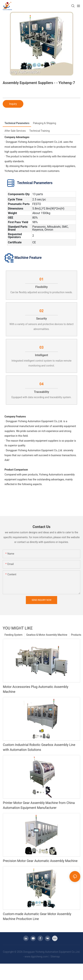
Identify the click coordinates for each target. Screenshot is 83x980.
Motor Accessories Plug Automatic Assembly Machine (36, 689)
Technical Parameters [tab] (17, 123)
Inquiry (13, 104)
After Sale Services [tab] (15, 131)
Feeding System (13, 635)
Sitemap (55, 957)
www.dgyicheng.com (36, 957)
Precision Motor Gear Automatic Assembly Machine (40, 861)
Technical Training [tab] (40, 131)
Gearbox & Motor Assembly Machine (47, 635)
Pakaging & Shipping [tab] (44, 123)
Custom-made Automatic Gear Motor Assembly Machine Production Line (37, 916)
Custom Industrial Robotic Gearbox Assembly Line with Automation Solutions (39, 747)
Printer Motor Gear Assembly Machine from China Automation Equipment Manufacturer (39, 805)
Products (76, 635)
